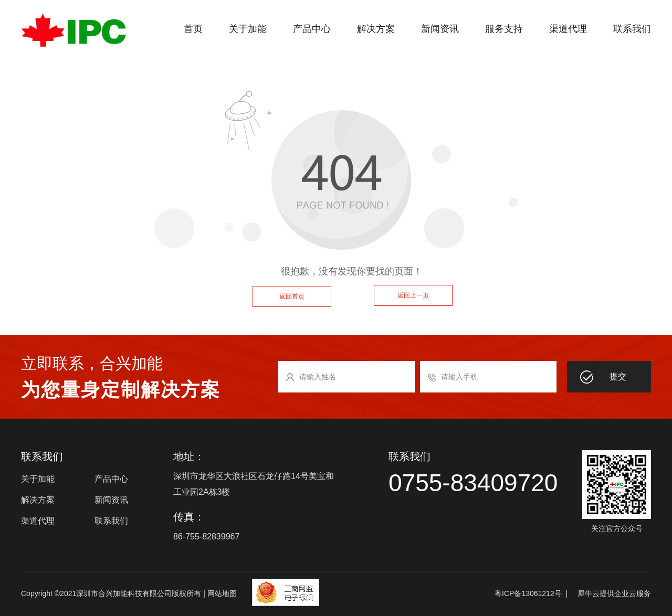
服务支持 (504, 29)
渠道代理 (568, 29)
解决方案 (376, 29)
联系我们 (632, 29)
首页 (193, 29)
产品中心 (312, 29)
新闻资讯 (440, 29)
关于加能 (248, 29)
